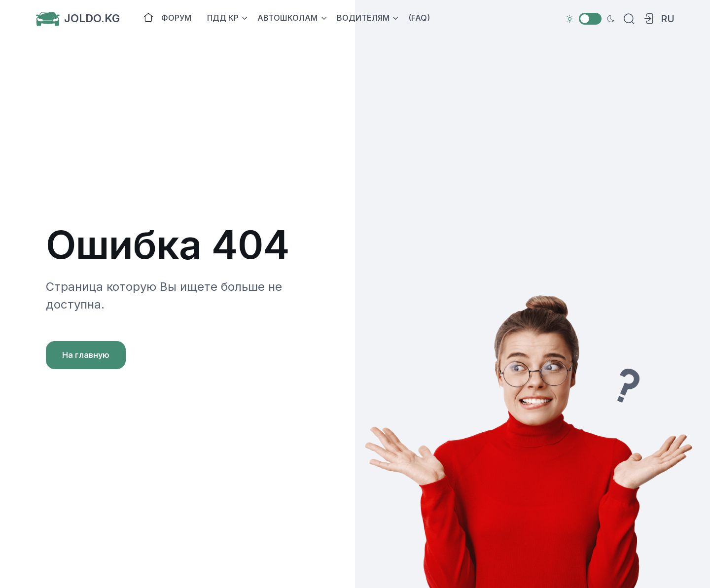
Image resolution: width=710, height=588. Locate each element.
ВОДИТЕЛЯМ (363, 18)
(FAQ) (419, 18)
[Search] (627, 19)
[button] (647, 19)
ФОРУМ (176, 18)
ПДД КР (223, 18)
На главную (86, 355)
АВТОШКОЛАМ (287, 18)
